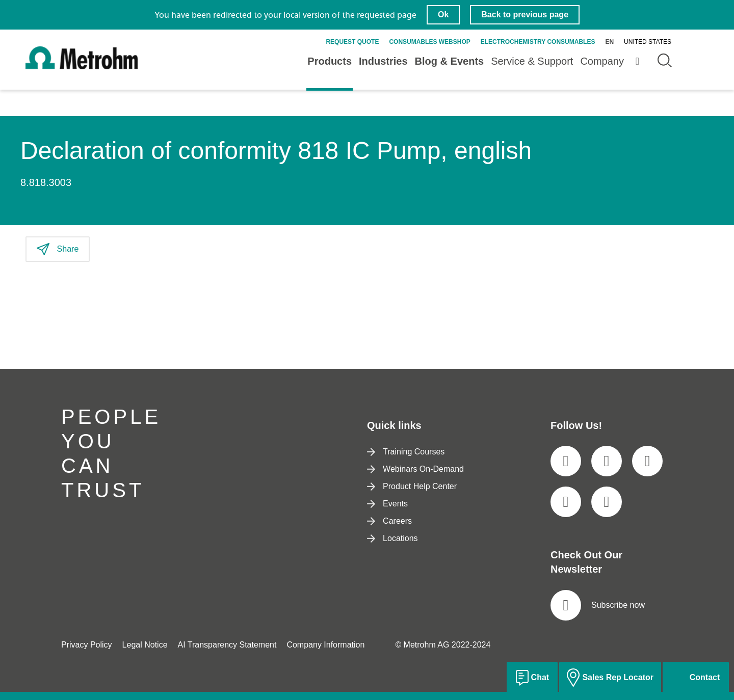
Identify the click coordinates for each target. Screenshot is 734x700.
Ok (443, 15)
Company (602, 61)
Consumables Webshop (429, 42)
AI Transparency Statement (227, 645)
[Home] (82, 67)
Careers (389, 521)
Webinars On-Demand (415, 469)
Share (58, 249)
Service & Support (532, 61)
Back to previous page (525, 15)
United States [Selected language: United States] (648, 42)
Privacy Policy (87, 645)
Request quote (352, 42)
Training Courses (406, 452)
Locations (392, 538)
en (609, 42)
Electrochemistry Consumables (538, 42)
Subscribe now (598, 605)
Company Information (325, 645)
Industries (383, 61)
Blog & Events (450, 61)
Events (387, 504)
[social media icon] (566, 461)
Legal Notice (145, 645)
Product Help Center (412, 486)
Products (330, 61)
